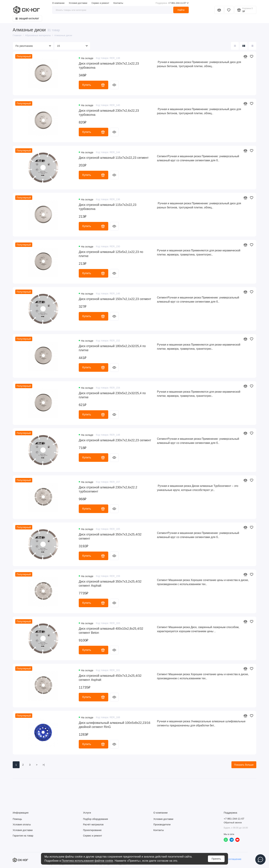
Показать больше (244, 765)
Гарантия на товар (23, 836)
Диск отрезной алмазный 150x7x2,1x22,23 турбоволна (109, 66)
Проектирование (92, 830)
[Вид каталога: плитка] (235, 46)
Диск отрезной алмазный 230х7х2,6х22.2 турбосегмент (108, 489)
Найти (181, 10)
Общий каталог (27, 19)
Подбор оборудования (95, 819)
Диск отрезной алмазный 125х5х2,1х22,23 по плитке (111, 254)
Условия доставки (78, 3)
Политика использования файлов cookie (87, 861)
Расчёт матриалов (93, 825)
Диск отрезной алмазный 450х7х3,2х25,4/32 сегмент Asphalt (110, 678)
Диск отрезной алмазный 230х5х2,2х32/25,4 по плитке (112, 395)
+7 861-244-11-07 (172, 3)
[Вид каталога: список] (244, 46)
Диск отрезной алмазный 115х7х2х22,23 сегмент (114, 158)
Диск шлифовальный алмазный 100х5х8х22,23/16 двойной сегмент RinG (115, 725)
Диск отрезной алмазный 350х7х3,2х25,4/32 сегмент (110, 536)
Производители (162, 825)
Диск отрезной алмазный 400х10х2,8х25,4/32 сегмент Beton (111, 631)
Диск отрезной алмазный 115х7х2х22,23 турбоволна (108, 207)
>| (44, 765)
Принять (216, 859)
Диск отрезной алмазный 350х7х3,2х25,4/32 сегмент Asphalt (110, 584)
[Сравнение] (219, 10)
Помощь (17, 819)
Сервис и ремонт (100, 3)
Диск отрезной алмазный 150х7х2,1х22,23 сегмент (115, 299)
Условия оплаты (22, 825)
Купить (93, 85)
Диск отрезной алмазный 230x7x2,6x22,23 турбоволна (109, 113)
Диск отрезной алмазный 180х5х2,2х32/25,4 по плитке (112, 348)
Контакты (118, 3)
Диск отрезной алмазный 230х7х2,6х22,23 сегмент (115, 440)
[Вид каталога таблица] (252, 46)
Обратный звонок (233, 823)
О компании (58, 3)
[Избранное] (229, 10)
